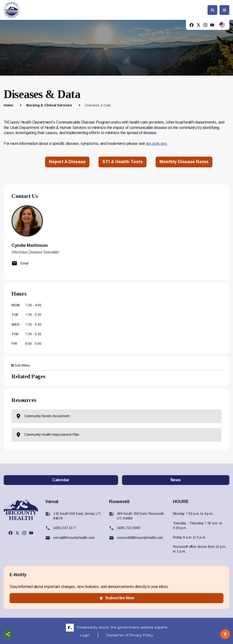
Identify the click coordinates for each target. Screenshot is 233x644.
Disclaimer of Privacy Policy (130, 635)
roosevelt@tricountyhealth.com (140, 538)
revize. (104, 627)
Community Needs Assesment (42, 416)
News (176, 480)
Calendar (61, 480)
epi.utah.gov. (157, 144)
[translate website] (222, 25)
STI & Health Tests (123, 162)
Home (8, 105)
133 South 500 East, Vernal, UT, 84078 (77, 516)
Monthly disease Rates (184, 162)
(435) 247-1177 (65, 528)
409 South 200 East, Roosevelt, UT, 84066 (141, 516)
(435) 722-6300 (129, 528)
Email (20, 263)
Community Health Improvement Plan (47, 435)
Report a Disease (67, 162)
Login (85, 635)
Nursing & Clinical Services (49, 105)
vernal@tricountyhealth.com (74, 538)
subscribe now (117, 598)
